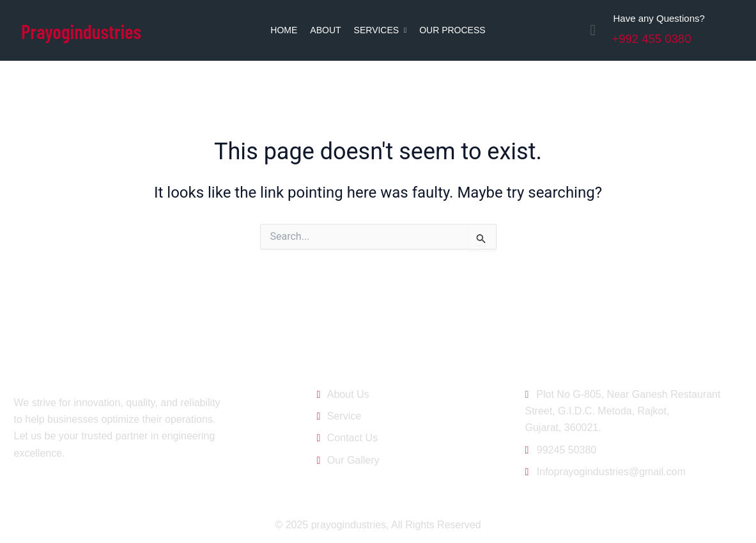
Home (284, 30)
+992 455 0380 (659, 38)
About (325, 30)
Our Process (452, 30)
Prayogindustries (90, 30)
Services (381, 30)
